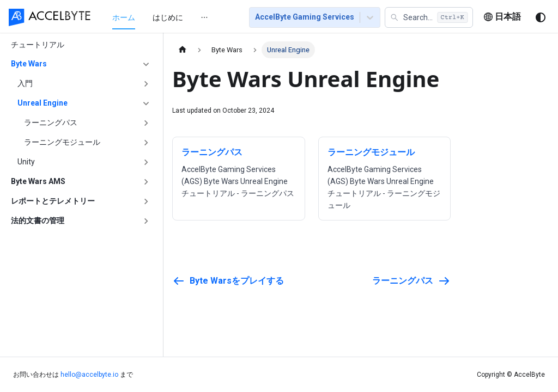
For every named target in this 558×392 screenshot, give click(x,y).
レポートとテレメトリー (53, 201)
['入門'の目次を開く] (146, 84)
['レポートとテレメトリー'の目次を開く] (146, 201)
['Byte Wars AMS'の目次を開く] (146, 182)
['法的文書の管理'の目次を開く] (146, 221)
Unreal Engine (43, 103)
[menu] (168, 17)
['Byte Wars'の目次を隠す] (146, 64)
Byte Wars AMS (38, 181)
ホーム (124, 17)
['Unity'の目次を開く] (146, 162)
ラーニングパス (51, 122)
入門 (25, 83)
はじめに (168, 17)
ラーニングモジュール (62, 142)
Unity (26, 162)
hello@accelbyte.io (89, 375)
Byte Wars (29, 64)
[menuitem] (124, 17)
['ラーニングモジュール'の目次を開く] (146, 143)
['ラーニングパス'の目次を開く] (146, 123)
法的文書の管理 (38, 220)
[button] (429, 17)
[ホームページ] (183, 50)
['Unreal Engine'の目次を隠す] (146, 103)
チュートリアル (38, 45)
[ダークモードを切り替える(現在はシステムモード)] (541, 17)
